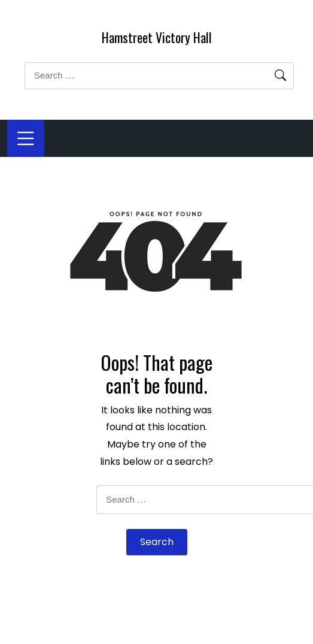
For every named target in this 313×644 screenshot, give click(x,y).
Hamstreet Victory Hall (157, 37)
